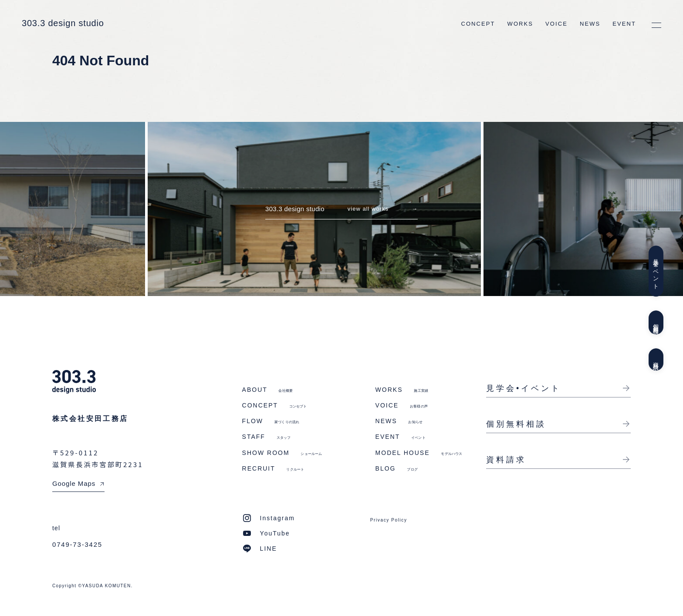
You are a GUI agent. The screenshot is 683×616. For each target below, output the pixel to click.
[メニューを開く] (656, 25)
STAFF (267, 437)
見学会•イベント (524, 388)
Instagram (277, 518)
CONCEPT (478, 24)
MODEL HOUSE (419, 453)
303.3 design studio (63, 23)
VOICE (556, 24)
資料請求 (656, 359)
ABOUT (268, 390)
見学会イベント (656, 271)
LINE (269, 549)
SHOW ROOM (282, 453)
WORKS (521, 24)
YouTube (275, 533)
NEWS (590, 24)
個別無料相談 (656, 322)
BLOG (397, 468)
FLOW (271, 421)
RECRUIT (273, 468)
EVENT (624, 24)
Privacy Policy (389, 520)
